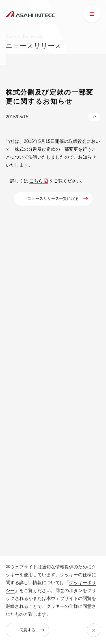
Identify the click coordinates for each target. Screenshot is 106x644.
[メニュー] (92, 14)
